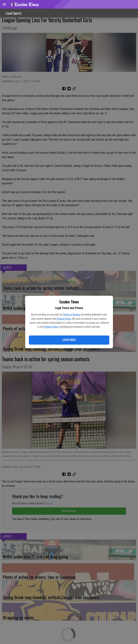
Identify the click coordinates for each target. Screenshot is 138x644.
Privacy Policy (64, 319)
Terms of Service (72, 315)
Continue (69, 340)
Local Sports (14, 13)
